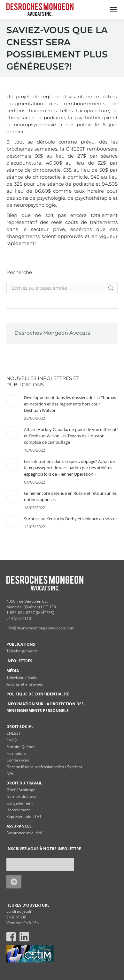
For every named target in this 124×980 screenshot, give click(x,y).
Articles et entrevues (25, 684)
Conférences (18, 760)
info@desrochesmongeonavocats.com (40, 628)
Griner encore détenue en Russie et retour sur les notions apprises (70, 496)
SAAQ (12, 740)
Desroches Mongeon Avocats (52, 333)
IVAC (11, 773)
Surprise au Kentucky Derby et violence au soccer (70, 519)
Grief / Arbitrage (21, 790)
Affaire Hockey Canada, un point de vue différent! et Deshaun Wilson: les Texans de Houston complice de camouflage (71, 436)
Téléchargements (22, 651)
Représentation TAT (24, 817)
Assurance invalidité (24, 833)
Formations (16, 753)
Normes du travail (22, 796)
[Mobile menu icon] (114, 10)
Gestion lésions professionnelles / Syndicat (44, 767)
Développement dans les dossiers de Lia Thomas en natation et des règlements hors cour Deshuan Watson (70, 404)
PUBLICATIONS (21, 644)
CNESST (14, 733)
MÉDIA (13, 671)
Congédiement (19, 803)
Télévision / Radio (22, 677)
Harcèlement (18, 810)
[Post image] (13, 401)
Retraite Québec (21, 747)
